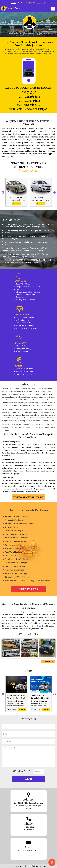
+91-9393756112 (28, 830)
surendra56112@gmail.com (29, 851)
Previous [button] (3, 192)
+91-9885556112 (29, 827)
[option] (16, 192)
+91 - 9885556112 (24, 3)
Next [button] (54, 192)
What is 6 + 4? (22, 771)
